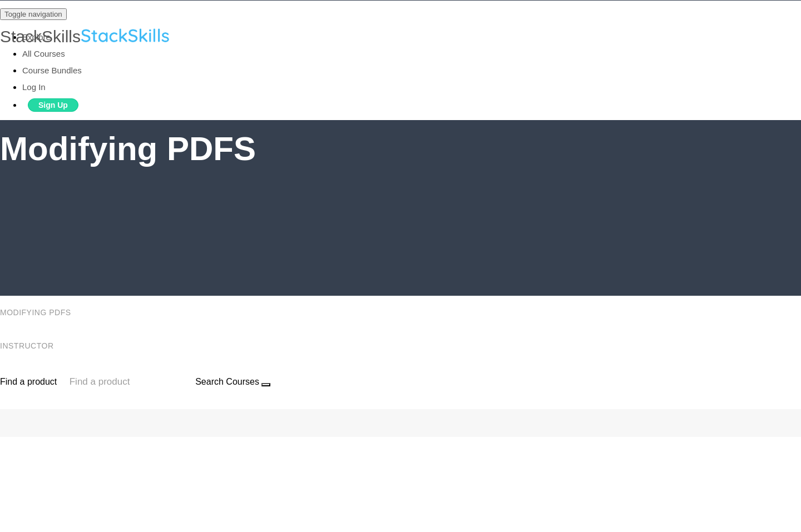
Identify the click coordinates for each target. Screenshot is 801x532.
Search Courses (227, 382)
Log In (34, 87)
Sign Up (53, 105)
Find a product (28, 382)
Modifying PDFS (37, 312)
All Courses (44, 54)
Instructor (28, 346)
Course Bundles (52, 70)
